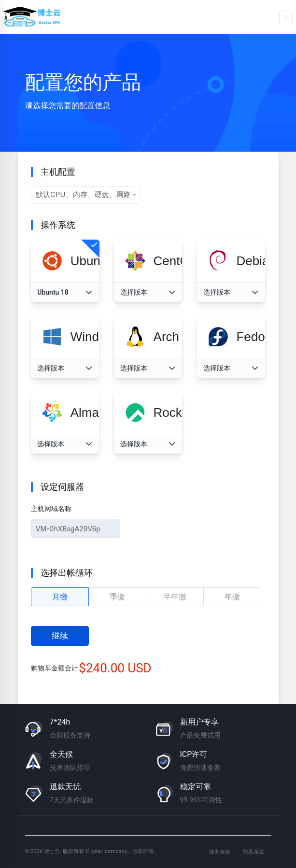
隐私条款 (254, 852)
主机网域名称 (51, 509)
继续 (60, 636)
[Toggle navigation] (286, 17)
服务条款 (220, 852)
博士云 (33, 17)
